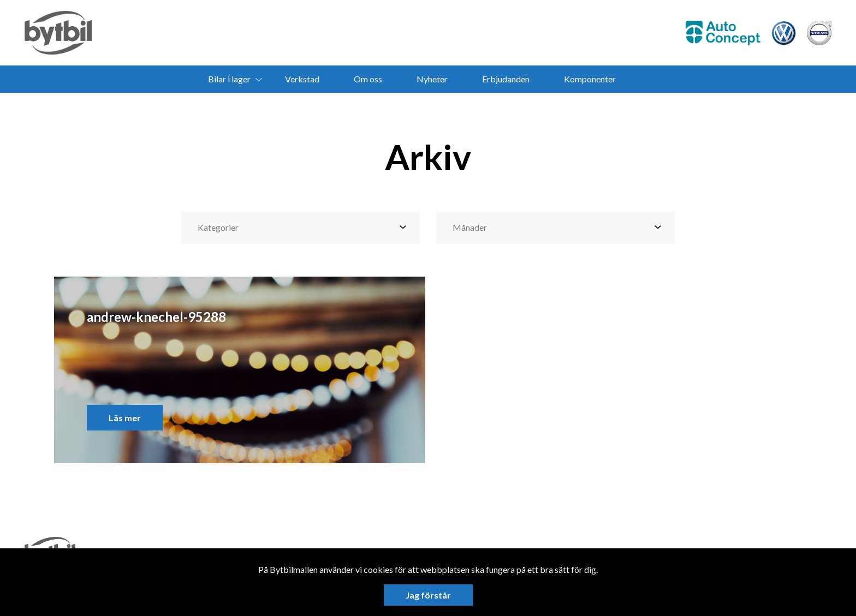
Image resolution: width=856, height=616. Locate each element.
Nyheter (432, 79)
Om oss (368, 79)
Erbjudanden (506, 79)
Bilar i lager (229, 79)
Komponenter (590, 79)
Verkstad (302, 79)
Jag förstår (428, 595)
